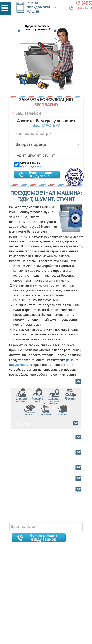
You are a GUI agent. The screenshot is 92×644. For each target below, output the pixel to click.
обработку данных (30, 167)
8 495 (46, 515)
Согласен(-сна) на (30, 165)
